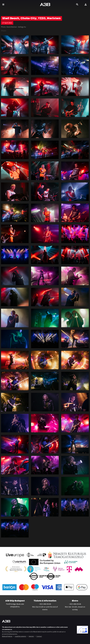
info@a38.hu (15, 607)
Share (4, 31)
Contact (39, 636)
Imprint (31, 636)
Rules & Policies (7, 636)
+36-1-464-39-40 (45, 604)
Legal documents (20, 636)
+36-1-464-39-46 (75, 604)
